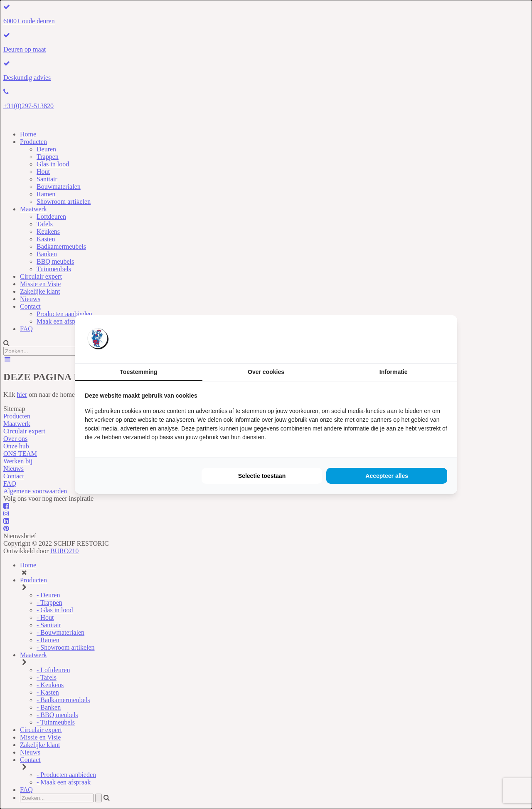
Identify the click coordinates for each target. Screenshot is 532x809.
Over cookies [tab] (266, 372)
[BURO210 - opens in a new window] (416, 339)
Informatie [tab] (394, 372)
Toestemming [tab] (138, 372)
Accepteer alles (387, 476)
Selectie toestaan (262, 476)
